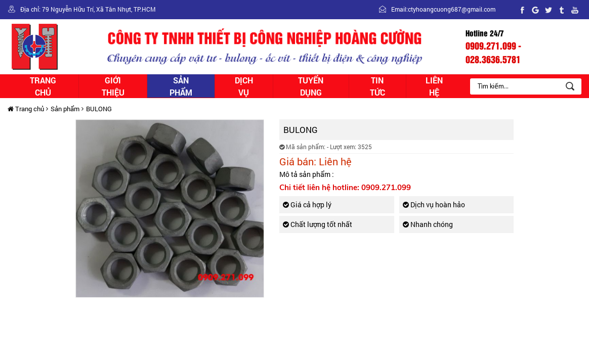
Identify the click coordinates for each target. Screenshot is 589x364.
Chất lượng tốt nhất (318, 224)
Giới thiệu (113, 86)
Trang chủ (43, 86)
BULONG (99, 109)
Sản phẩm (181, 86)
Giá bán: (298, 161)
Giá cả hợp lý (307, 204)
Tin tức (377, 86)
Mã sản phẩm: (302, 147)
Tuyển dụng (311, 86)
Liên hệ (434, 86)
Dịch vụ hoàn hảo (434, 204)
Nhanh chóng (428, 224)
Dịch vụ (244, 86)
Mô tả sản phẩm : (307, 174)
